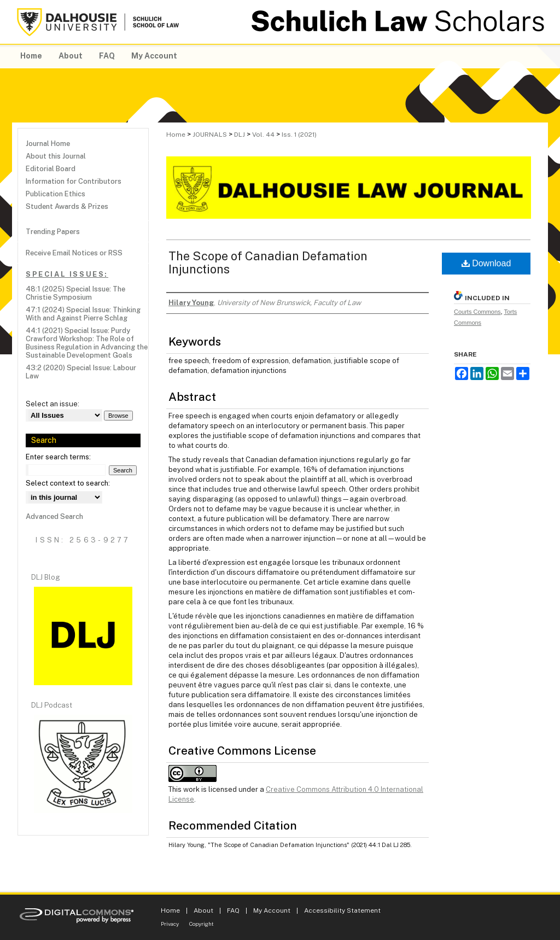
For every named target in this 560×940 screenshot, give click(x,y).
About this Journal (56, 156)
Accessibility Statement (342, 910)
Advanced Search (54, 516)
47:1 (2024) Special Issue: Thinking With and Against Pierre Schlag (83, 314)
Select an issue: (52, 404)
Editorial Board (51, 169)
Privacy (170, 924)
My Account (272, 910)
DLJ (240, 135)
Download (486, 263)
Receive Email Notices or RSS (74, 253)
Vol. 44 (263, 135)
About (203, 910)
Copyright (202, 924)
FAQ (233, 910)
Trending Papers (53, 232)
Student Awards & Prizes (67, 206)
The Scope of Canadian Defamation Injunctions (268, 262)
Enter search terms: (58, 457)
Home (176, 135)
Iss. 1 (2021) (299, 135)
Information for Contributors (74, 181)
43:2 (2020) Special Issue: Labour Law (81, 372)
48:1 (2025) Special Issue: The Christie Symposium (75, 293)
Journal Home (48, 144)
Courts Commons (477, 312)
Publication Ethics (56, 194)
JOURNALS (210, 135)
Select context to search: (68, 483)
